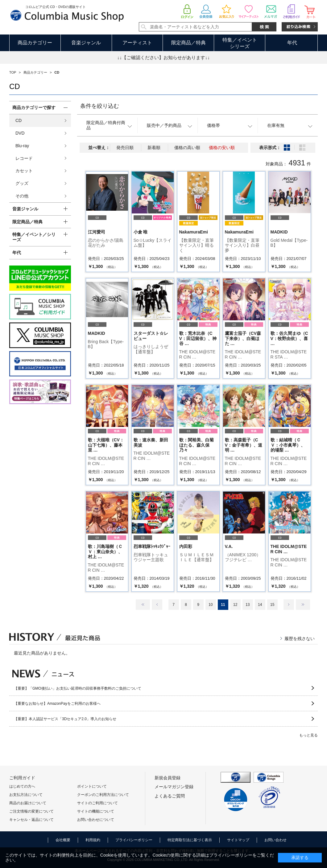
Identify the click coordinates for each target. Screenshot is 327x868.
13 (248, 605)
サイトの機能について (96, 811)
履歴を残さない (300, 639)
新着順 (154, 148)
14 (260, 605)
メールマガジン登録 (174, 787)
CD (19, 120)
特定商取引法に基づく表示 (190, 840)
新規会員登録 (168, 778)
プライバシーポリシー (134, 840)
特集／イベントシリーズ (240, 43)
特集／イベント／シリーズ (34, 237)
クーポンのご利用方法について (103, 795)
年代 (292, 43)
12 (235, 605)
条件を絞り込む (100, 106)
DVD (20, 133)
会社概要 (63, 840)
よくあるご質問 (170, 796)
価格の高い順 (187, 148)
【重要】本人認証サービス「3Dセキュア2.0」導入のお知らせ (65, 719)
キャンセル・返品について (31, 820)
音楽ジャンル (86, 43)
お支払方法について (26, 795)
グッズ (22, 183)
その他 (22, 196)
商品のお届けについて (28, 803)
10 (211, 605)
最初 (143, 605)
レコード (24, 158)
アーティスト (137, 43)
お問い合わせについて (96, 820)
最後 (303, 605)
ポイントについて (92, 786)
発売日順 (125, 148)
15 (272, 605)
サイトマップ (238, 840)
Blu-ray (22, 146)
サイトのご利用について (97, 803)
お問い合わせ (275, 840)
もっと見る (308, 735)
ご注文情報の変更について (31, 811)
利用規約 (93, 840)
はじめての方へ (22, 786)
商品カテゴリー (35, 43)
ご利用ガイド (22, 778)
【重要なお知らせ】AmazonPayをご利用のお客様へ (57, 704)
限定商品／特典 (188, 43)
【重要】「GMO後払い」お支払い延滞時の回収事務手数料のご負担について (78, 688)
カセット (24, 171)
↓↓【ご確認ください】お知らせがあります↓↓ (163, 57)
